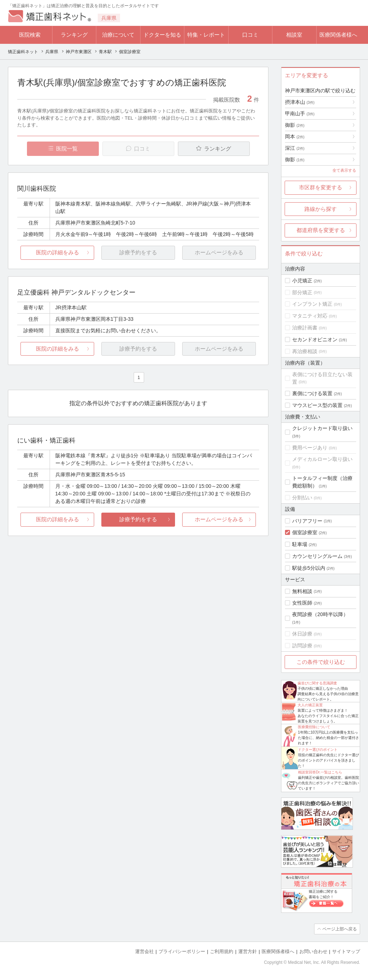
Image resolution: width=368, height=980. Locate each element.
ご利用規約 (222, 951)
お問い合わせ (313, 951)
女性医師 (302, 603)
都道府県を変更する (321, 230)
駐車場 (300, 544)
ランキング (74, 35)
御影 (295, 125)
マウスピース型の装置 (317, 405)
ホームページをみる (219, 519)
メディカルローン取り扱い (322, 459)
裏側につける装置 (312, 393)
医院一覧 (67, 149)
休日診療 (302, 634)
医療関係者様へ (338, 35)
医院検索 (30, 35)
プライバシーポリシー (182, 951)
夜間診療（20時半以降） (320, 614)
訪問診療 (302, 646)
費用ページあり (310, 448)
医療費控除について (314, 727)
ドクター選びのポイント (318, 750)
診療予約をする (138, 519)
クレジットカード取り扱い (322, 428)
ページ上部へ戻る (340, 929)
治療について (118, 35)
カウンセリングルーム (317, 556)
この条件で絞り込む (321, 662)
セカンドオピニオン (315, 339)
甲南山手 (300, 114)
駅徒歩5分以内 (309, 568)
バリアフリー (307, 521)
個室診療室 (305, 532)
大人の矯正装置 (310, 705)
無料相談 (302, 591)
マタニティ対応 (310, 316)
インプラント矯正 (312, 304)
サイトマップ (346, 951)
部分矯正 (302, 292)
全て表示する (344, 170)
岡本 (295, 137)
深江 (295, 148)
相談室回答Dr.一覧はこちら (320, 772)
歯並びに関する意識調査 (317, 683)
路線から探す (321, 209)
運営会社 (144, 951)
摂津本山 (300, 102)
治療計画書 (305, 328)
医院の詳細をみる (57, 252)
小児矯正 (302, 281)
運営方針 (248, 951)
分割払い (302, 498)
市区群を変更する (321, 187)
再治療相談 (305, 351)
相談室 (294, 35)
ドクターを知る (162, 35)
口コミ (250, 35)
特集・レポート (206, 35)
